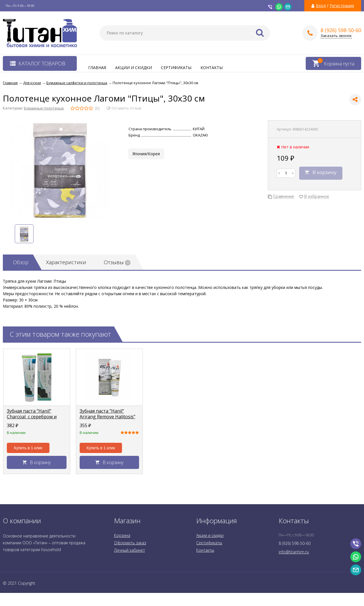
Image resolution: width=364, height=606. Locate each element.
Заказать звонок (336, 36)
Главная (97, 68)
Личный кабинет (130, 550)
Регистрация (342, 6)
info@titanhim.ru (294, 552)
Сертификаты (176, 68)
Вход (321, 6)
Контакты (212, 68)
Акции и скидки (134, 68)
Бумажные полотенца (44, 108)
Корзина (122, 535)
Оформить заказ (130, 543)
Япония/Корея (146, 154)
